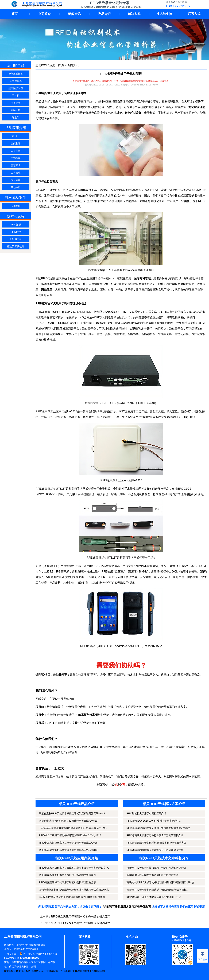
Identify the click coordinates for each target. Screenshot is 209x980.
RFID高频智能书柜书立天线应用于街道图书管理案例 (67, 875)
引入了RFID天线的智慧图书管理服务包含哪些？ (81, 923)
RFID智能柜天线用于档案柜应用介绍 (146, 813)
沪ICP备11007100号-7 (26, 949)
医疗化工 (16, 136)
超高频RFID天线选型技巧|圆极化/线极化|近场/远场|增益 (156, 868)
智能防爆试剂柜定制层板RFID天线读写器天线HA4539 (68, 821)
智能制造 (16, 143)
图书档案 (16, 158)
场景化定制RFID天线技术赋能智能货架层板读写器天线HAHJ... (73, 813)
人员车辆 (16, 151)
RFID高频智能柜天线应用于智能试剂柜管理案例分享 (67, 882)
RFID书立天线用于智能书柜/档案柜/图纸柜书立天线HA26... (71, 835)
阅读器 (101, 971)
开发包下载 (16, 239)
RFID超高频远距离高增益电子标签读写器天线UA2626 (68, 843)
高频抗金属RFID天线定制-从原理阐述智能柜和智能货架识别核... (161, 882)
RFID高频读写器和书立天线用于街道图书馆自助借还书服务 (159, 828)
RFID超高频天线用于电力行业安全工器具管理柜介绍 (155, 835)
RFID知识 (16, 225)
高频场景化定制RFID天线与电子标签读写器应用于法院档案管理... (75, 890)
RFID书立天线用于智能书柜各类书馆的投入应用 (81, 917)
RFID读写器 (52, 971)
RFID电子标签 (23, 971)
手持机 (16, 96)
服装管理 (16, 180)
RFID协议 (16, 232)
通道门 (16, 117)
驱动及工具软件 (16, 246)
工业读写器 (65, 971)
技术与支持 (164, 14)
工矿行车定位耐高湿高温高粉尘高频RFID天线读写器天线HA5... (73, 828)
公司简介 (44, 14)
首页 (14, 14)
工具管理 (16, 173)
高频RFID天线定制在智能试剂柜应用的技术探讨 (152, 875)
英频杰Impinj (38, 971)
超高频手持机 (89, 971)
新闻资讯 (74, 14)
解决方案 (134, 14)
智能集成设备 (16, 74)
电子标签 (16, 103)
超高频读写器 (16, 88)
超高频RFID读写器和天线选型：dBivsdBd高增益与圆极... (157, 890)
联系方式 (194, 14)
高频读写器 (16, 81)
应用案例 (16, 206)
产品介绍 (104, 14)
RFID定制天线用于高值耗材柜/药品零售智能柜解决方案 (156, 843)
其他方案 (16, 187)
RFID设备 (76, 971)
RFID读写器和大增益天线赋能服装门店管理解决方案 (155, 850)
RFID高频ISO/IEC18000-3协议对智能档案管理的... (154, 821)
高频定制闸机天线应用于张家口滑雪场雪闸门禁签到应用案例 (72, 897)
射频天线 (16, 110)
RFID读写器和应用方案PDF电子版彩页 (127, 907)
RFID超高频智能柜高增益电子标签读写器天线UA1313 (68, 850)
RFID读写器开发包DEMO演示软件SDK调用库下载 (154, 897)
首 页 (61, 65)
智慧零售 (16, 165)
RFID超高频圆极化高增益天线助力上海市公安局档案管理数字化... (75, 868)
